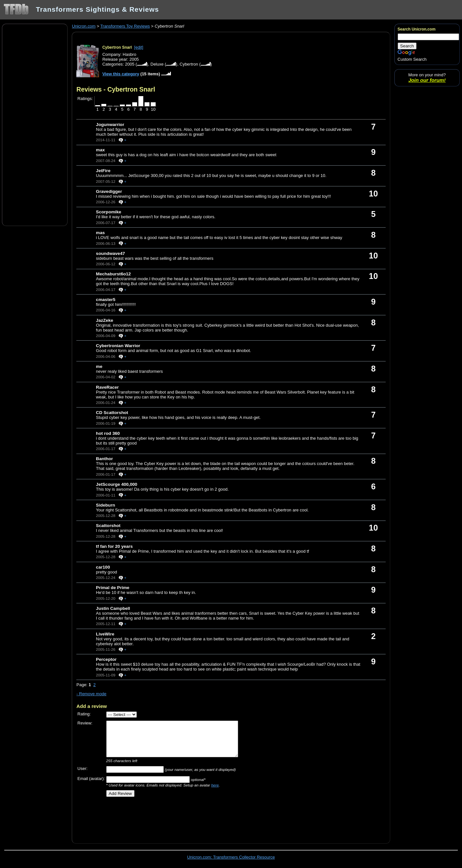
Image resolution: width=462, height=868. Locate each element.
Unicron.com (84, 26)
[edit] (139, 47)
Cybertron (189, 64)
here (215, 785)
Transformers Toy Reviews (125, 26)
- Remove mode (91, 694)
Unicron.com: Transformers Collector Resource (231, 857)
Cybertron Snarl (117, 47)
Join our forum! (427, 80)
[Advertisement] (35, 124)
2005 (130, 64)
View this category (121, 74)
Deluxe (157, 64)
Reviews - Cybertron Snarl (116, 89)
